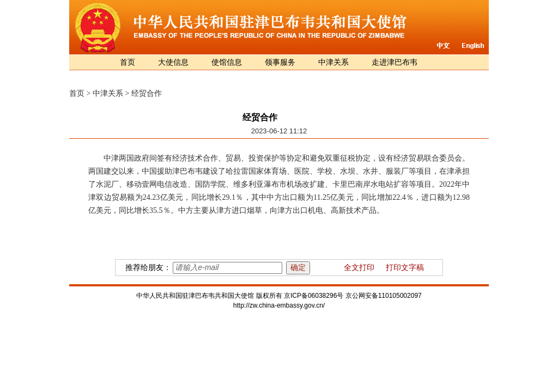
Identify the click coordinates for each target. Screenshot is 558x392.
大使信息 (173, 62)
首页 (128, 62)
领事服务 (280, 62)
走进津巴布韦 (395, 62)
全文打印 (359, 268)
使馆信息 (227, 62)
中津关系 (333, 62)
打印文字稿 (405, 268)
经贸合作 (147, 93)
